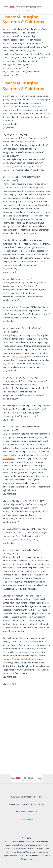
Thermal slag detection (22, 659)
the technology (19, 356)
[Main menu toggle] (50, 7)
